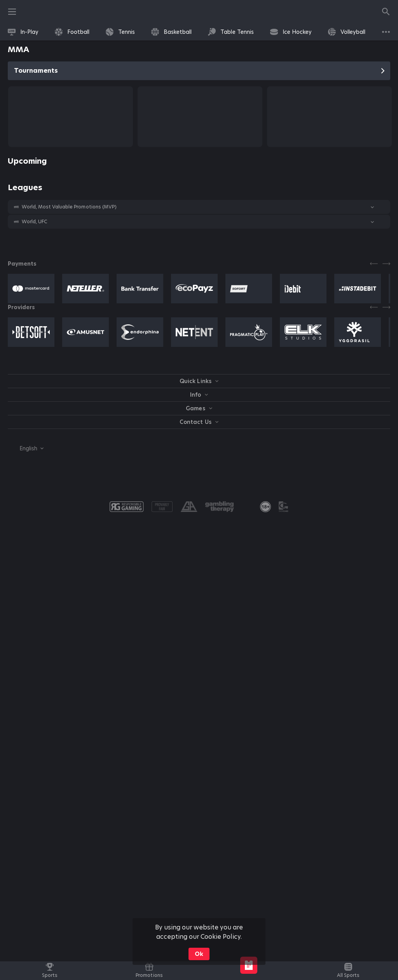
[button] (199, 207)
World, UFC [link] (34, 222)
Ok (199, 954)
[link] (23, 32)
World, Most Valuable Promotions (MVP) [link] (69, 207)
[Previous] (374, 264)
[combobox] (26, 448)
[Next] (386, 264)
